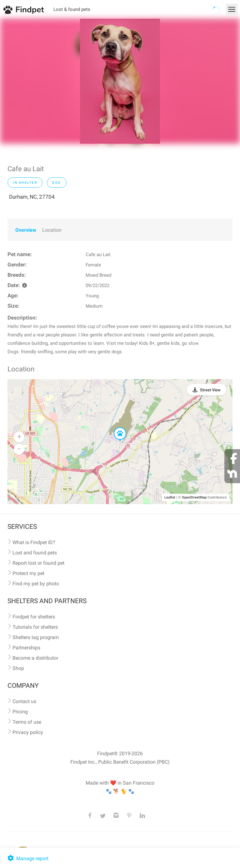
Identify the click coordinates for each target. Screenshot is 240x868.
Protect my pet (28, 573)
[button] (116, 428)
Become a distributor (35, 658)
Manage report (27, 858)
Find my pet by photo (36, 584)
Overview (26, 230)
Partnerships (26, 648)
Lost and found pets (35, 553)
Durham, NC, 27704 (32, 197)
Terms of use (27, 722)
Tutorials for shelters (35, 627)
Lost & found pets (72, 9)
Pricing (20, 712)
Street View (210, 390)
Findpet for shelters (34, 617)
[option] (120, 81)
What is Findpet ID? (34, 542)
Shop (18, 668)
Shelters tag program (36, 637)
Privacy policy (28, 732)
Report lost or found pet (38, 563)
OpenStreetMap (194, 497)
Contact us (24, 701)
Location (52, 230)
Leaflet (170, 497)
